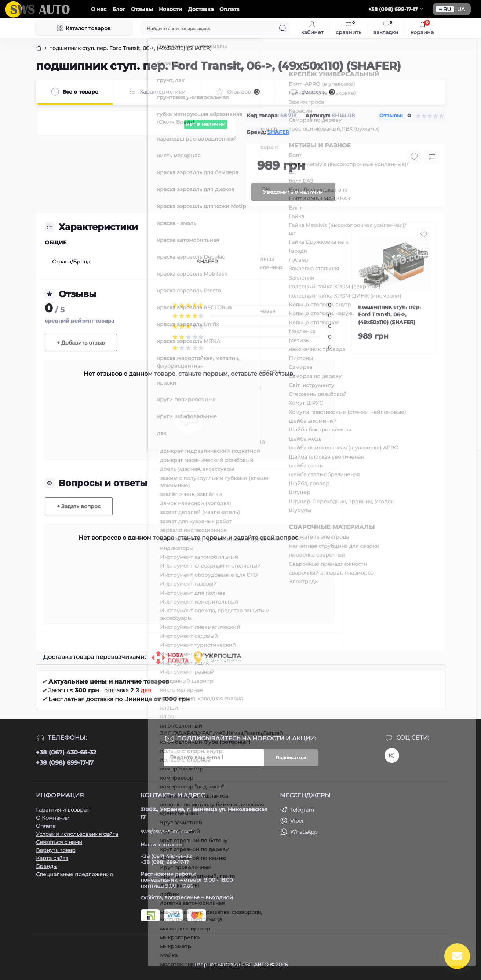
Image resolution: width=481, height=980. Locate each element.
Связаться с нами (59, 842)
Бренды (47, 866)
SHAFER (278, 132)
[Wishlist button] (414, 157)
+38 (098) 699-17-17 (65, 763)
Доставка (201, 9)
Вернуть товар (56, 850)
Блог (119, 9)
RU (445, 9)
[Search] (283, 28)
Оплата (229, 9)
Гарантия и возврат (63, 810)
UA (461, 9)
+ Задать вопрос (79, 506)
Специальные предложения (74, 874)
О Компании (53, 818)
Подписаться (291, 757)
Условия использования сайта (77, 834)
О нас (99, 9)
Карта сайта (52, 858)
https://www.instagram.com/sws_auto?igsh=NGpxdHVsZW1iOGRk (392, 755)
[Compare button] (432, 157)
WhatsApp (304, 832)
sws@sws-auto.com (167, 831)
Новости (170, 9)
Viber (297, 821)
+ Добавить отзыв (81, 343)
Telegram (302, 810)
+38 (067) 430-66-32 (66, 752)
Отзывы (142, 9)
